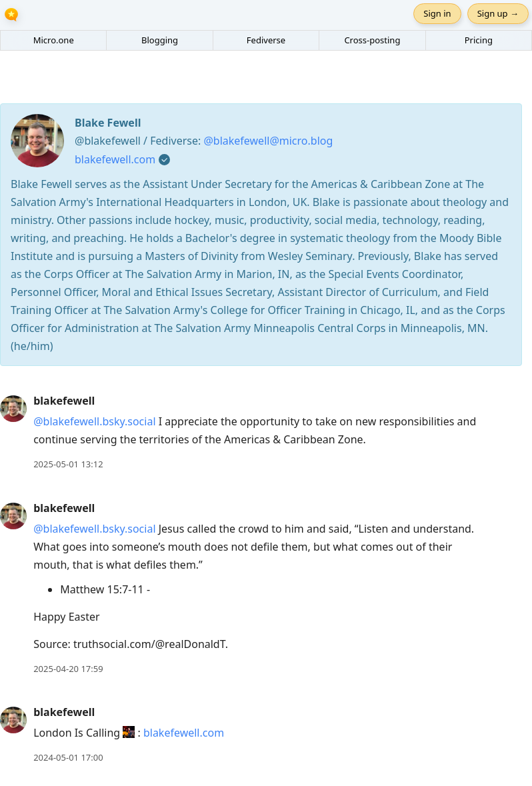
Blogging (160, 40)
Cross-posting (372, 40)
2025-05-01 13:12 (68, 464)
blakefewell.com (115, 159)
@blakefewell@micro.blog (268, 141)
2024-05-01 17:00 (68, 757)
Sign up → (498, 13)
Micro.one (54, 40)
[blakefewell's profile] (13, 408)
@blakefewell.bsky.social (94, 421)
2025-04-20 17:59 (68, 669)
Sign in (437, 13)
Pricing (479, 40)
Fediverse (266, 40)
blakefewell (64, 401)
